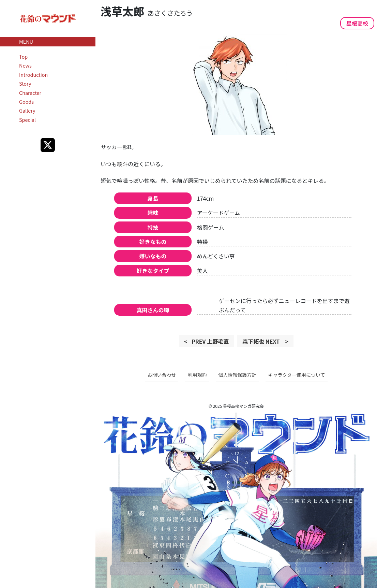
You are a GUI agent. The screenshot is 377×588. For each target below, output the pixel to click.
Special (27, 120)
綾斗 (122, 164)
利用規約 (197, 375)
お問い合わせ (162, 375)
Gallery (27, 110)
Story (25, 83)
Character (30, 93)
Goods (26, 102)
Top (23, 56)
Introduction (33, 75)
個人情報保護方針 (237, 375)
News (25, 65)
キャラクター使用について (296, 375)
